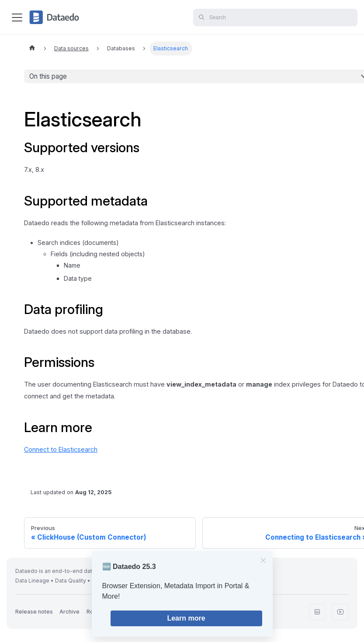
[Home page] (32, 49)
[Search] (275, 17)
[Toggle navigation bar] (17, 17)
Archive (69, 612)
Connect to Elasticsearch (61, 449)
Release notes (34, 612)
